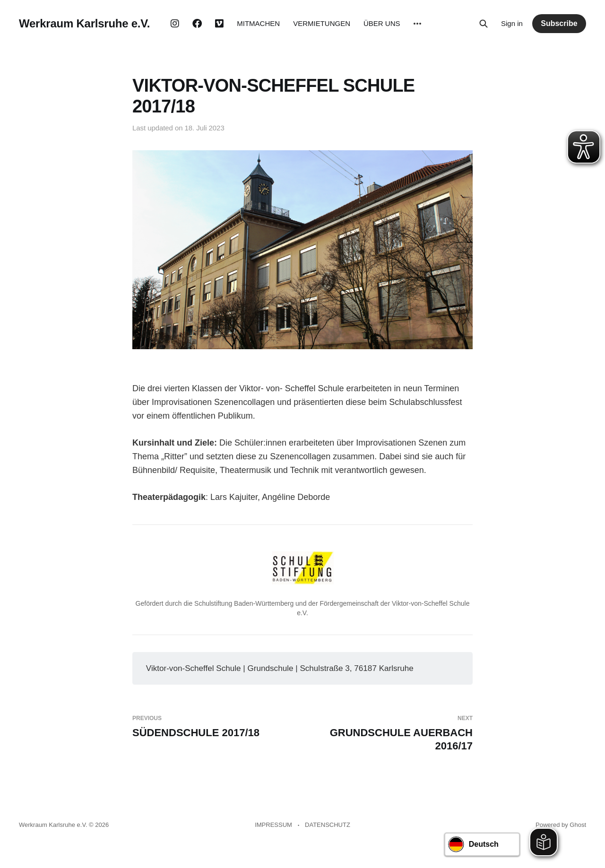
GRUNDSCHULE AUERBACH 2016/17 (391, 733)
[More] (417, 24)
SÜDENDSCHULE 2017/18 (214, 727)
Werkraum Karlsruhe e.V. (84, 24)
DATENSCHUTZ (328, 825)
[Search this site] (484, 24)
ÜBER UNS (382, 23)
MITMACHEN (258, 23)
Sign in (512, 23)
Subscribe (559, 23)
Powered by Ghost (561, 825)
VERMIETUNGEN (322, 23)
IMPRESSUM (273, 825)
